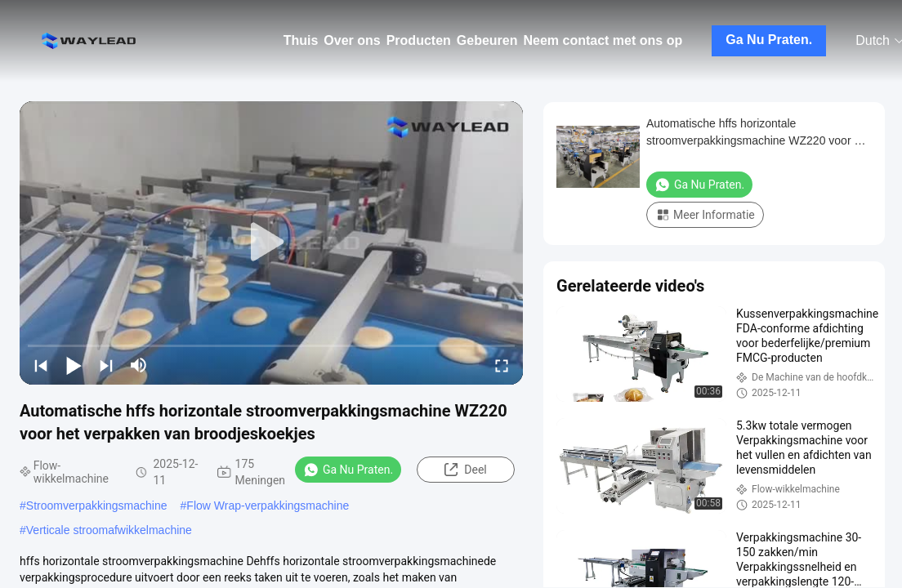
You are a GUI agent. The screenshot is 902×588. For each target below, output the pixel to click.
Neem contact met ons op (603, 40)
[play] (271, 243)
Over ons (352, 40)
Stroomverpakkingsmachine (97, 506)
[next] (106, 365)
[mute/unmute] (139, 365)
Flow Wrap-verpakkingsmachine (268, 506)
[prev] (41, 365)
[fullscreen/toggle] (502, 365)
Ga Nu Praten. (769, 40)
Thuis (301, 40)
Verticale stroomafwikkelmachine (109, 530)
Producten (419, 40)
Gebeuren (487, 40)
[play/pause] (74, 365)
